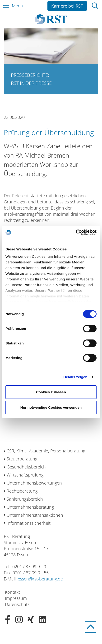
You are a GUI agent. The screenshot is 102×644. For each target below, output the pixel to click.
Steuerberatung (22, 459)
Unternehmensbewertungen (34, 483)
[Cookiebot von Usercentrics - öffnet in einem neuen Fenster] (76, 232)
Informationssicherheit (29, 523)
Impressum (16, 598)
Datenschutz (17, 604)
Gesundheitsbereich (26, 467)
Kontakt (12, 592)
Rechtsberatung (22, 491)
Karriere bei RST (67, 6)
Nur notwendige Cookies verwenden (51, 407)
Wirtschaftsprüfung (25, 475)
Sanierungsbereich (25, 499)
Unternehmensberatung (30, 507)
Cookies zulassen (51, 392)
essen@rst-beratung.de (40, 579)
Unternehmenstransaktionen (35, 515)
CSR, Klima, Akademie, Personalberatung (46, 451)
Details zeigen (75, 377)
